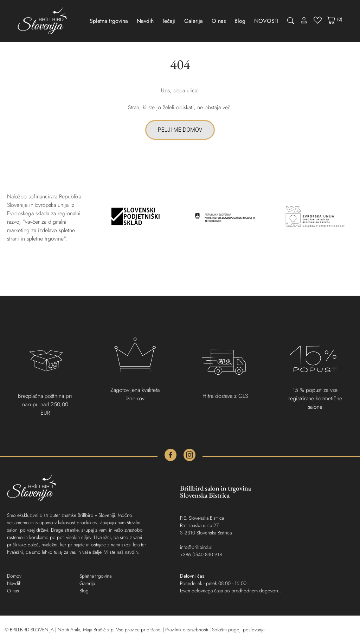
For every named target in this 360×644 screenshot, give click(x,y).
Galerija (194, 21)
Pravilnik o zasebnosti (187, 630)
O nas (219, 21)
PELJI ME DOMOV (180, 130)
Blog (240, 21)
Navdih (145, 21)
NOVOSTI (266, 21)
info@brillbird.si (196, 547)
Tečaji (169, 21)
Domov (14, 576)
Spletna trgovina (109, 21)
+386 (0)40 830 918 (201, 554)
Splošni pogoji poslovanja (238, 630)
